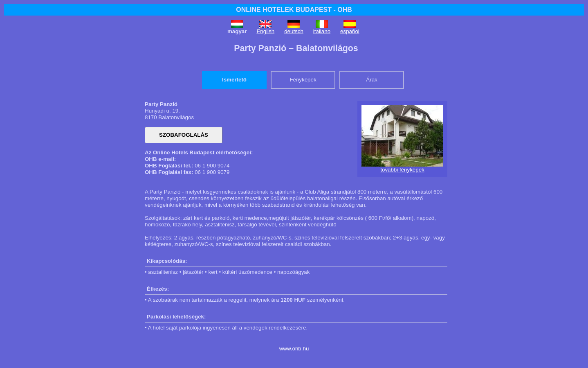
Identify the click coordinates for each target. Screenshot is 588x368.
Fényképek (303, 80)
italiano (322, 31)
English (265, 31)
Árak (371, 80)
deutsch (294, 31)
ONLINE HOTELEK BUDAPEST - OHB (294, 10)
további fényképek (402, 170)
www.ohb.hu (294, 349)
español (350, 31)
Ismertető (234, 80)
